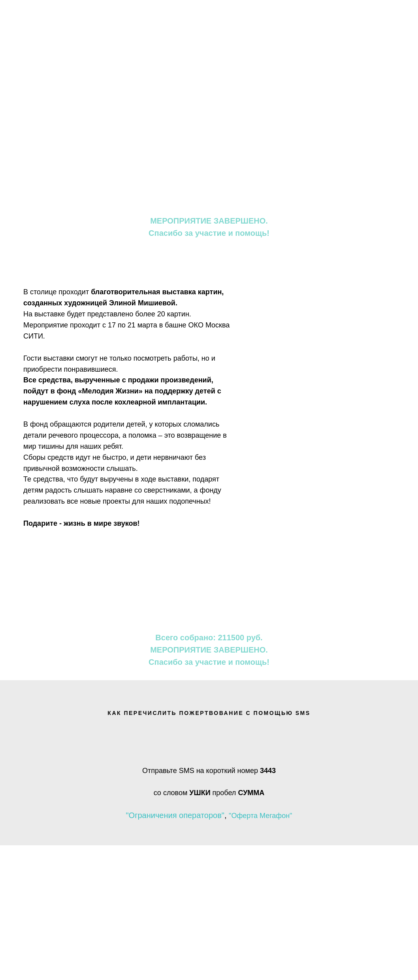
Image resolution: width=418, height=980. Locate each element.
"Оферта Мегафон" (260, 816)
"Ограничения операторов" (175, 815)
